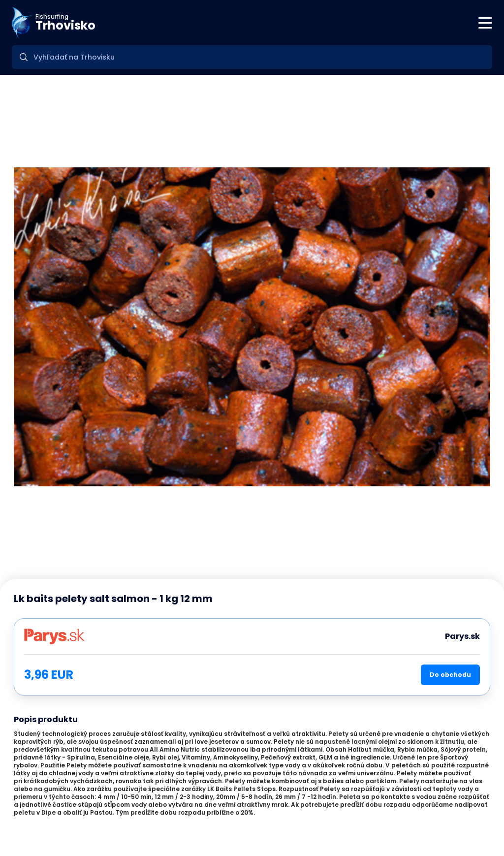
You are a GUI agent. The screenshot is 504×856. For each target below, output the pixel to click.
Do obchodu (450, 675)
